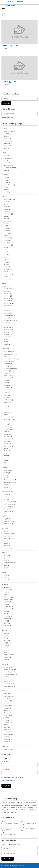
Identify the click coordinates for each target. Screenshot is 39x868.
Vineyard (6, 143)
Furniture (6, 221)
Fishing (6, 638)
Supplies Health (8, 684)
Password (5, 770)
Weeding (6, 623)
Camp (5, 180)
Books (5, 204)
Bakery (6, 156)
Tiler (5, 737)
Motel (5, 190)
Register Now (12, 789)
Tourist (5, 565)
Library (6, 575)
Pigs (5, 276)
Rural (5, 604)
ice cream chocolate (9, 168)
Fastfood (6, 163)
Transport (4, 746)
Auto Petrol (7, 296)
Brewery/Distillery (8, 131)
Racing (6, 648)
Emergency (5, 424)
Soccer (6, 652)
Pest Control (7, 599)
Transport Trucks (8, 749)
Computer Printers (9, 320)
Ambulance (7, 427)
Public (3, 572)
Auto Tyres (7, 305)
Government (7, 378)
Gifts (5, 223)
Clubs (5, 366)
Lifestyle (6, 235)
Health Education (8, 504)
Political (6, 383)
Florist (5, 216)
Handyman (7, 722)
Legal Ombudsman (9, 521)
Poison (6, 458)
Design (6, 323)
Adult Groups (7, 352)
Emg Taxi (6, 444)
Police (5, 460)
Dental (5, 497)
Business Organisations (10, 359)
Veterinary (6, 279)
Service (4, 584)
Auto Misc (6, 294)
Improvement (7, 548)
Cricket (6, 636)
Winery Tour (7, 568)
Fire (5, 448)
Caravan (6, 182)
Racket (6, 650)
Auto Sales (7, 301)
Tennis (5, 659)
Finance (4, 467)
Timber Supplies (8, 686)
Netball (6, 645)
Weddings (6, 146)
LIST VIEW (4, 15)
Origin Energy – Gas (10, 46)
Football (6, 640)
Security (6, 337)
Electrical (6, 402)
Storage (6, 611)
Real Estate (7, 243)
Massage (6, 509)
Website (6, 344)
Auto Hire (6, 291)
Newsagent (7, 238)
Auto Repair (7, 298)
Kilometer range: (6, 118)
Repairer (6, 602)
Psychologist (7, 511)
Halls (5, 380)
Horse (5, 262)
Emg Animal (7, 436)
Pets (5, 272)
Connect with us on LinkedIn (9, 829)
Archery (6, 633)
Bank (5, 478)
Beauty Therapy (8, 538)
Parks (5, 560)
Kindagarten (7, 412)
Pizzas (5, 170)
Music (5, 415)
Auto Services (7, 303)
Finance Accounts (9, 480)
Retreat (6, 192)
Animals (4, 252)
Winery (6, 148)
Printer (5, 332)
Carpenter (6, 701)
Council (6, 373)
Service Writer (8, 609)
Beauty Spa (7, 536)
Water (5, 621)
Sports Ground (8, 655)
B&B (5, 178)
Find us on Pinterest (10, 834)
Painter (6, 727)
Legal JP (6, 519)
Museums (6, 558)
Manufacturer (7, 679)
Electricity (6, 434)
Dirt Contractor (8, 400)
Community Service (9, 371)
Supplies (6, 339)
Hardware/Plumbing (9, 674)
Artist (5, 531)
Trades (3, 691)
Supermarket (7, 245)
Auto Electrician (8, 289)
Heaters (6, 228)
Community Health (9, 368)
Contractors (5, 392)
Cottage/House (8, 185)
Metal (5, 725)
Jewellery (6, 233)
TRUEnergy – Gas (9, 82)
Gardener (6, 715)
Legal (3, 516)
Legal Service (7, 524)
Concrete (6, 397)
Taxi (5, 342)
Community (5, 349)
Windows (6, 626)
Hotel (5, 187)
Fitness (6, 543)
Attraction (6, 556)
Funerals (6, 546)
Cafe (5, 161)
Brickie (5, 694)
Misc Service (7, 327)
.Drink (3, 128)
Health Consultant (9, 502)
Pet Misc (6, 267)
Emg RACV (7, 441)
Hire (5, 677)
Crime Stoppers (8, 429)
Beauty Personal (8, 534)
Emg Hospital (7, 439)
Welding (6, 742)
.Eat (3, 153)
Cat (5, 257)
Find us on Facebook (10, 823)
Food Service (7, 325)
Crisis (5, 432)
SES (5, 463)
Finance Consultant (9, 482)
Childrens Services (9, 361)
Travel (5, 247)
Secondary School (9, 419)
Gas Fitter (6, 718)
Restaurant (7, 141)
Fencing (6, 587)
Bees (5, 255)
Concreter (6, 703)
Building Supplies (8, 669)
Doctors (6, 499)
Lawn (5, 595)
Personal (4, 528)
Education (4, 407)
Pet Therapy (7, 269)
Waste (5, 580)
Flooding (6, 451)
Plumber (6, 732)
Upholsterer (7, 616)
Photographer (7, 330)
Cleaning (6, 318)
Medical (6, 456)
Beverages (7, 158)
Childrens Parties (8, 315)
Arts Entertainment (9, 354)
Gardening (7, 590)
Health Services (6, 492)
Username (5, 762)
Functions (6, 136)
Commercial (5, 310)
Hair (5, 226)
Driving (6, 410)
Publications (7, 335)
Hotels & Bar (7, 139)
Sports (3, 630)
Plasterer (6, 730)
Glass (5, 592)
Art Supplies (7, 667)
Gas (5, 453)
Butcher (6, 207)
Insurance (6, 485)
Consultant (7, 706)
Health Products (8, 507)
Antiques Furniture (9, 200)
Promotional (7, 385)
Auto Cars (6, 286)
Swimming (6, 657)
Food (5, 219)
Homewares (7, 231)
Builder (6, 395)
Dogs (5, 260)
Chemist (6, 209)
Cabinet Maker (8, 696)
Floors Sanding (8, 713)
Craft (5, 541)
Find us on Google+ (28, 829)
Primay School (8, 417)
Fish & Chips (7, 165)
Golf (5, 643)
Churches (6, 364)
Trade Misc (7, 739)
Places (3, 553)
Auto (3, 283)
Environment (7, 446)
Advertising (7, 313)
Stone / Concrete (8, 734)
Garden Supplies (8, 672)
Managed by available (12, 866)
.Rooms (4, 175)
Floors (5, 710)
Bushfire (6, 356)
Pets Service (7, 274)
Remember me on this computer (13, 778)
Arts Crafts (7, 202)
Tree (5, 614)
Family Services (8, 376)
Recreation (7, 388)
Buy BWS (6, 134)
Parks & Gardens (8, 563)
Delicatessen (7, 214)
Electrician (6, 708)
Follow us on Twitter (28, 823)
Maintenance (7, 597)
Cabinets (6, 699)
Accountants (7, 470)
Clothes (6, 211)
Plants (5, 681)
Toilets (5, 577)
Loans (5, 487)
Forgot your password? (8, 781)
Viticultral (6, 618)
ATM (5, 475)
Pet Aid (6, 264)
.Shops (3, 197)
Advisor (6, 473)
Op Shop (6, 240)
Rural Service (7, 607)
